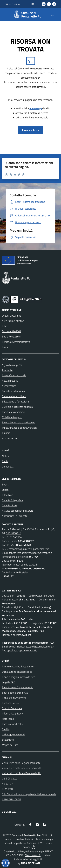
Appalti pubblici (10, 381)
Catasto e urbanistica (13, 391)
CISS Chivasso (10, 778)
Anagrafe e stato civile (14, 375)
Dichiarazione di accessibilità (17, 672)
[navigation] (7, 14)
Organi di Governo (12, 316)
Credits (6, 729)
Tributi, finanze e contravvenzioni (20, 428)
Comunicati (8, 467)
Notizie (6, 456)
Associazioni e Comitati (14, 516)
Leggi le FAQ (9, 682)
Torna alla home (31, 130)
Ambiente (7, 370)
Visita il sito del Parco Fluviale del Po (21, 773)
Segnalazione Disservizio (15, 693)
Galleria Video (9, 505)
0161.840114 (14, 533)
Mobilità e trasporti (12, 417)
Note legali (8, 719)
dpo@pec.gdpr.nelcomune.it (22, 650)
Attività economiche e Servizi (18, 511)
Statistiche (8, 740)
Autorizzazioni (9, 386)
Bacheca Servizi (10, 703)
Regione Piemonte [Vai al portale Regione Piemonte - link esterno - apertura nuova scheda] (12, 4)
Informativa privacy (12, 713)
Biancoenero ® (33, 855)
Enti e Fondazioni (11, 336)
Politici (5, 347)
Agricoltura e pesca (12, 365)
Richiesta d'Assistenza (14, 698)
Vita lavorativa (10, 438)
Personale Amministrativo (16, 342)
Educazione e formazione (15, 401)
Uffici (5, 326)
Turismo (6, 433)
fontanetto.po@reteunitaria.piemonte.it (30, 553)
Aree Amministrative (13, 321)
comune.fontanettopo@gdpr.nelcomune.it (32, 647)
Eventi (5, 484)
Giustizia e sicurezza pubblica (17, 407)
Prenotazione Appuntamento (18, 687)
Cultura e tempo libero (14, 396)
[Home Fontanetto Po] (29, 15)
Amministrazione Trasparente (18, 666)
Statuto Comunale (12, 708)
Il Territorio (8, 495)
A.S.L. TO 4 (8, 784)
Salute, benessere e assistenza (19, 422)
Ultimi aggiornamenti (13, 734)
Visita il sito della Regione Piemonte (21, 763)
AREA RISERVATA (29, 863)
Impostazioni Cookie (13, 724)
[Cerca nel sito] (52, 15)
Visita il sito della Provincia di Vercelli (22, 768)
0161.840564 (14, 537)
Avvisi (5, 461)
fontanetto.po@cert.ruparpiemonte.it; (29, 549)
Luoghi (6, 490)
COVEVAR (7, 789)
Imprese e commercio (13, 412)
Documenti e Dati (11, 331)
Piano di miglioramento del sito (19, 677)
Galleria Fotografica (12, 500)
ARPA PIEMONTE (11, 799)
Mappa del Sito (10, 745)
